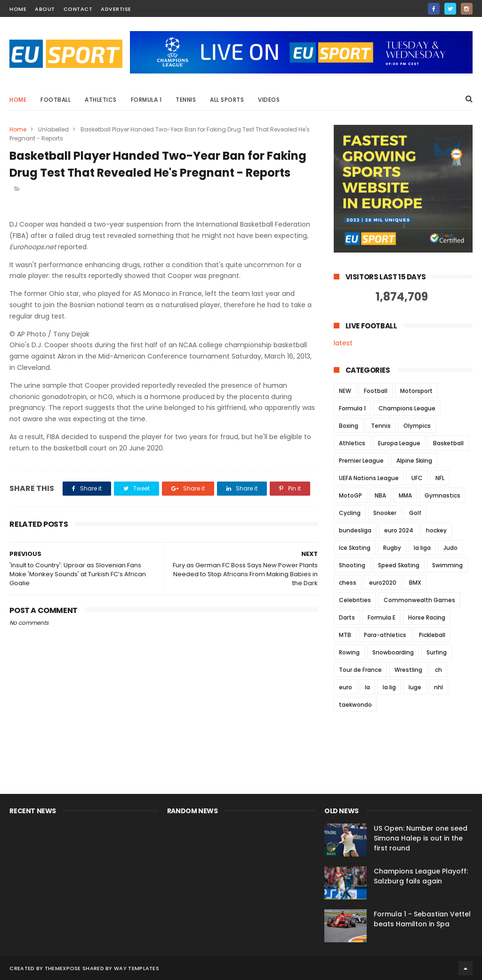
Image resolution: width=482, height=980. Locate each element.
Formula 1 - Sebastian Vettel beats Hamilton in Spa (422, 919)
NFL (440, 478)
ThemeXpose (63, 968)
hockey (436, 530)
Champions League (407, 408)
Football (56, 100)
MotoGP (350, 495)
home (18, 9)
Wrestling (408, 670)
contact (78, 9)
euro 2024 (399, 530)
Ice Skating (355, 548)
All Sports (227, 100)
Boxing (349, 426)
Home (18, 100)
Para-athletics (385, 635)
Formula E (382, 617)
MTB (345, 635)
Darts (347, 617)
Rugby (392, 548)
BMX (415, 583)
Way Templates (137, 968)
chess (348, 583)
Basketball (448, 443)
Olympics (417, 426)
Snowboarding (393, 652)
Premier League (361, 461)
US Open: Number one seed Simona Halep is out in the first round (421, 838)
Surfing (437, 652)
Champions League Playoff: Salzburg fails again (421, 876)
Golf (415, 513)
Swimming (447, 565)
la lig (389, 687)
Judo (450, 548)
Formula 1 (146, 100)
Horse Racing (427, 617)
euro (345, 687)
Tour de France (360, 670)
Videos (269, 100)
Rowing (349, 652)
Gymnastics (442, 495)
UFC (417, 478)
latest (343, 343)
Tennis (186, 100)
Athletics (101, 100)
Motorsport (416, 391)
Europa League (399, 443)
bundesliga (355, 530)
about (45, 9)
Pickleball (432, 635)
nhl (438, 687)
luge (415, 687)
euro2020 (383, 583)
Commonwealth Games (419, 600)
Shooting (352, 565)
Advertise (116, 9)
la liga (422, 548)
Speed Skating (399, 565)
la (367, 687)
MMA (405, 495)
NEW (345, 391)
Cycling (350, 513)
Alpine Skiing (414, 461)
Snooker (385, 513)
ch (438, 670)
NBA (380, 495)
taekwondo (355, 705)
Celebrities (355, 600)
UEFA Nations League (369, 478)
